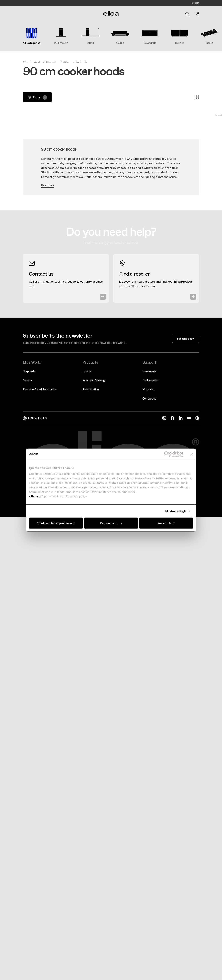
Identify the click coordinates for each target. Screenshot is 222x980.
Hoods (37, 62)
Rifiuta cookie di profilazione (56, 523)
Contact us (149, 399)
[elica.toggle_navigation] (25, 14)
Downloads (149, 371)
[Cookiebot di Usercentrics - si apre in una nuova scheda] (167, 454)
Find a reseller (151, 380)
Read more (48, 185)
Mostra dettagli (175, 511)
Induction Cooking (94, 380)
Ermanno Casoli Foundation (40, 389)
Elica (26, 62)
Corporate (29, 371)
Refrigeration (91, 389)
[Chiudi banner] (192, 454)
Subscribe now (186, 339)
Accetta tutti (166, 523)
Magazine (148, 389)
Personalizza (111, 523)
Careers (27, 380)
